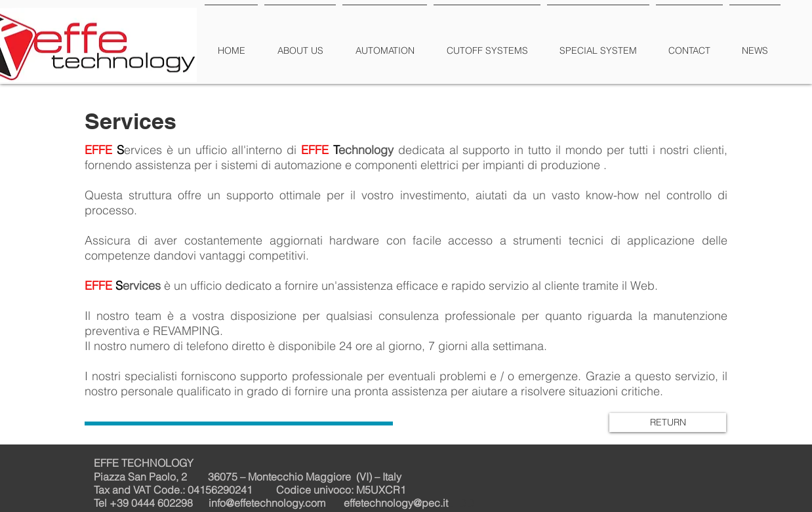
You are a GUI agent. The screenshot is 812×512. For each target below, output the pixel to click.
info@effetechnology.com (267, 503)
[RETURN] (668, 423)
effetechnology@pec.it (396, 503)
